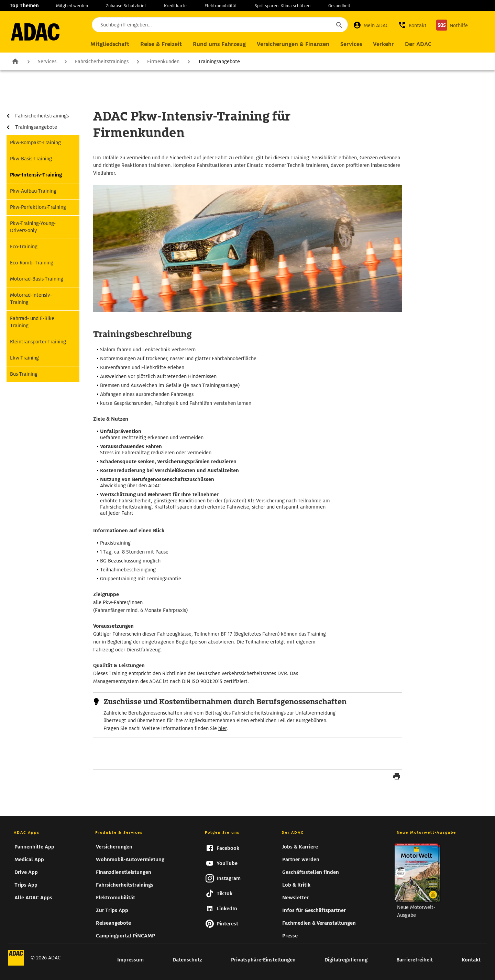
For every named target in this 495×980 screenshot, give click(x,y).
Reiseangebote (113, 923)
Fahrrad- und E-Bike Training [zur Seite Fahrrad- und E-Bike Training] (32, 322)
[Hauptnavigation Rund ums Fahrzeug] (219, 44)
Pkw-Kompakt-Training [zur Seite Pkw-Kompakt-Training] (35, 143)
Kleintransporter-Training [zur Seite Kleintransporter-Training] (38, 342)
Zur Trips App (112, 910)
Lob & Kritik (296, 885)
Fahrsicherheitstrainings (125, 885)
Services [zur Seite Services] (47, 61)
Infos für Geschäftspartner (314, 910)
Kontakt (471, 960)
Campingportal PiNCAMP (125, 936)
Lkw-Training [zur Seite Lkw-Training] (24, 358)
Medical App (29, 859)
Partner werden (301, 859)
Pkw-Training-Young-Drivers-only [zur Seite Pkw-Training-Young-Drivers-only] (33, 227)
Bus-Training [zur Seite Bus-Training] (24, 374)
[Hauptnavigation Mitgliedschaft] (110, 44)
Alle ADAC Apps (33, 898)
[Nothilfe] (452, 25)
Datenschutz (187, 960)
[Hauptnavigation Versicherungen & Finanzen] (293, 44)
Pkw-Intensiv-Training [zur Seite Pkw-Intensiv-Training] (36, 175)
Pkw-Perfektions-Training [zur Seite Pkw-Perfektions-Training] (38, 207)
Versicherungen (114, 847)
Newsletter (295, 898)
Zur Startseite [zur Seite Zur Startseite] (15, 61)
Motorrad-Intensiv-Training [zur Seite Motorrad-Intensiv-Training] (31, 299)
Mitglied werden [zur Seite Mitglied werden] (72, 6)
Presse (290, 936)
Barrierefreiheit (415, 960)
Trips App (26, 885)
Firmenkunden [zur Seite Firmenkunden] (163, 61)
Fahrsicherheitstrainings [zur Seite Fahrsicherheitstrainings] (102, 61)
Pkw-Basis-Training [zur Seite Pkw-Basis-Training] (31, 159)
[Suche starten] (339, 25)
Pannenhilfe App (34, 847)
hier (222, 728)
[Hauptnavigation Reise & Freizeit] (161, 44)
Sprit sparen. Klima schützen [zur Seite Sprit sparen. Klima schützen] (283, 6)
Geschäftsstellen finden (311, 872)
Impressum (130, 960)
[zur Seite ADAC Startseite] (35, 32)
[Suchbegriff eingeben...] (220, 25)
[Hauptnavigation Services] (351, 44)
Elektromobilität (115, 898)
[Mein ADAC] (371, 25)
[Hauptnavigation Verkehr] (383, 44)
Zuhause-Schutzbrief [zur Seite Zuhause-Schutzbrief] (126, 6)
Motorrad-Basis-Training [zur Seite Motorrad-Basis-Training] (37, 279)
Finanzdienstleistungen (124, 872)
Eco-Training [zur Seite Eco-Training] (24, 247)
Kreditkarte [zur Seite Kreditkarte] (175, 6)
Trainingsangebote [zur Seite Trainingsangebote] (219, 61)
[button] (412, 25)
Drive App (26, 872)
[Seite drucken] (397, 777)
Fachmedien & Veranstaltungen (319, 923)
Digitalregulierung (346, 960)
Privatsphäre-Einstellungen (263, 960)
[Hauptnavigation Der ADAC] (418, 44)
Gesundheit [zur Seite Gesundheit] (339, 6)
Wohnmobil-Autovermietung (130, 859)
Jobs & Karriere (300, 847)
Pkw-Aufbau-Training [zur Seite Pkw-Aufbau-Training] (33, 191)
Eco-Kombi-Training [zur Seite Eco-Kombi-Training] (32, 263)
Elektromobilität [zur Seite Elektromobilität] (221, 6)
